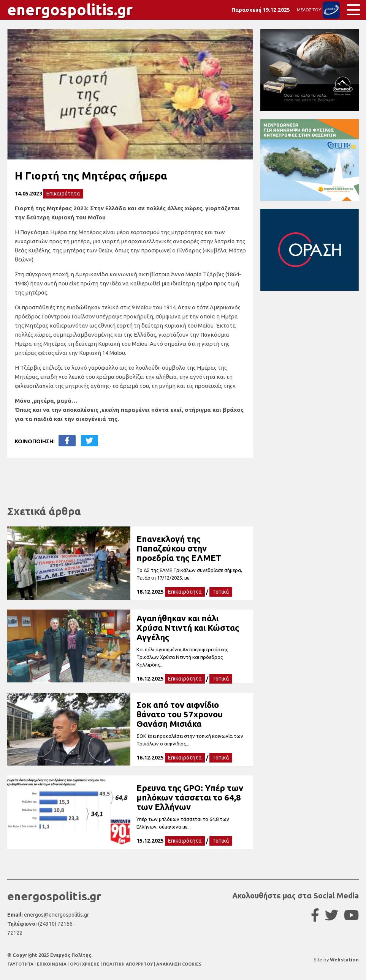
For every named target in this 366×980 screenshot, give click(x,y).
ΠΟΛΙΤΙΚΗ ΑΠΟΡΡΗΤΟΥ (128, 964)
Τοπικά (221, 592)
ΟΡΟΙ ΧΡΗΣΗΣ (85, 964)
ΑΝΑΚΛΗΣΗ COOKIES (179, 964)
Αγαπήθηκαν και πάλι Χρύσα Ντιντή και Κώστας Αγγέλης (188, 628)
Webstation (344, 960)
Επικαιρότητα (63, 194)
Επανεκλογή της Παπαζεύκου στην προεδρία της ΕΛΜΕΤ (179, 548)
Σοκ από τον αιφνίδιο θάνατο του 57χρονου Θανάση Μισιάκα (180, 714)
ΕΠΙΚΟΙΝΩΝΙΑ (52, 964)
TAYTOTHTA (21, 964)
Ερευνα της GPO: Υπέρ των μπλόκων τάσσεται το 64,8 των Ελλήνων (190, 797)
